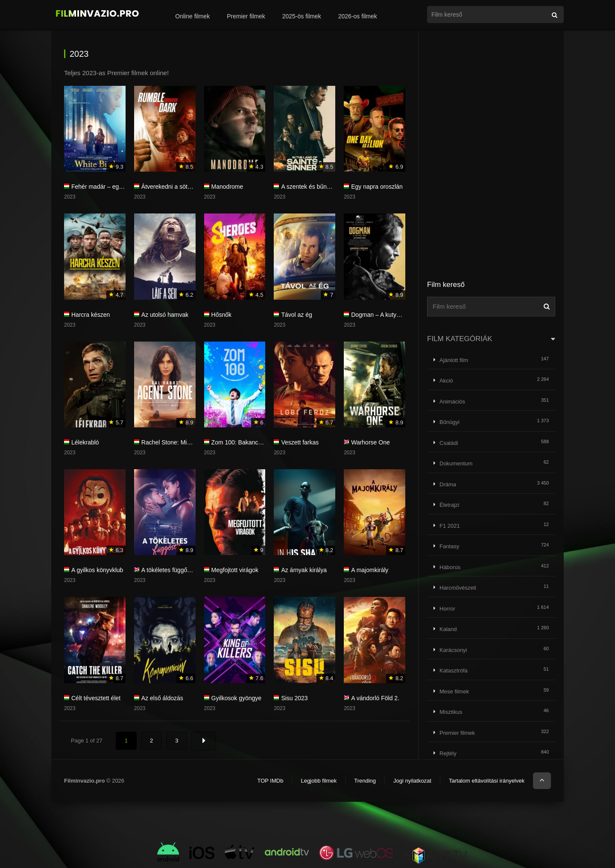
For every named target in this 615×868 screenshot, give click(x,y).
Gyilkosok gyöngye (237, 698)
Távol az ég (296, 315)
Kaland (448, 629)
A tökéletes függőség (169, 570)
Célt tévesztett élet (96, 698)
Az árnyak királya (304, 570)
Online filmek (192, 16)
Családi (449, 443)
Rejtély (448, 753)
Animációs (452, 402)
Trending (365, 781)
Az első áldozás (162, 698)
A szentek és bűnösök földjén (320, 187)
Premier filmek (246, 16)
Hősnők (221, 315)
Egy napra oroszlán (377, 187)
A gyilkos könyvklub (97, 570)
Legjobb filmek (319, 781)
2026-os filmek (358, 16)
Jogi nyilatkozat (412, 781)
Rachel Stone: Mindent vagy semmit (189, 442)
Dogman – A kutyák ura (382, 315)
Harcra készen (91, 315)
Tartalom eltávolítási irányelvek (487, 781)
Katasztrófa (454, 671)
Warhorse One (370, 442)
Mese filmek (454, 691)
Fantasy (449, 546)
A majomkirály (370, 570)
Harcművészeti (458, 588)
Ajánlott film (454, 360)
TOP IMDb (270, 781)
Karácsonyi (453, 650)
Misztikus (451, 712)
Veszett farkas (300, 442)
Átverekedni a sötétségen (175, 187)
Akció (446, 381)
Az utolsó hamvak (165, 315)
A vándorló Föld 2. (375, 698)
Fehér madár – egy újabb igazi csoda (120, 187)
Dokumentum (456, 463)
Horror (447, 609)
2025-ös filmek (302, 16)
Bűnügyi (450, 422)
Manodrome (227, 187)
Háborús (450, 567)
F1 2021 (450, 526)
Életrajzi (449, 505)
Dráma (448, 484)
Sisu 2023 (294, 698)
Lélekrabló (85, 442)
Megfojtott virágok (235, 570)
